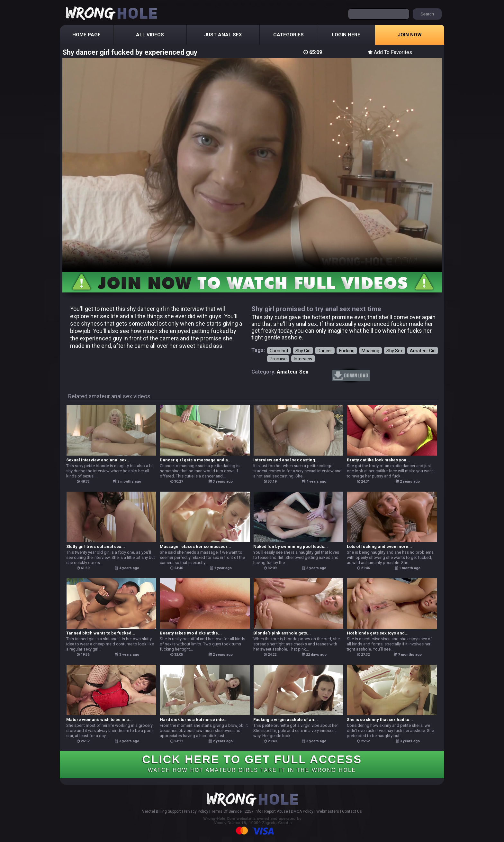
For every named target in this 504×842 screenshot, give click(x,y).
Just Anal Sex (223, 35)
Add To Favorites (390, 52)
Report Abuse (276, 811)
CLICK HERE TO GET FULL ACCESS (252, 763)
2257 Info (253, 811)
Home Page (86, 35)
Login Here (346, 35)
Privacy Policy (196, 811)
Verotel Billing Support (162, 811)
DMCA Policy (302, 811)
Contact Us (352, 811)
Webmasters (328, 811)
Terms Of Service (226, 811)
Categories (288, 35)
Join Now (410, 35)
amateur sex (292, 372)
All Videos (150, 35)
